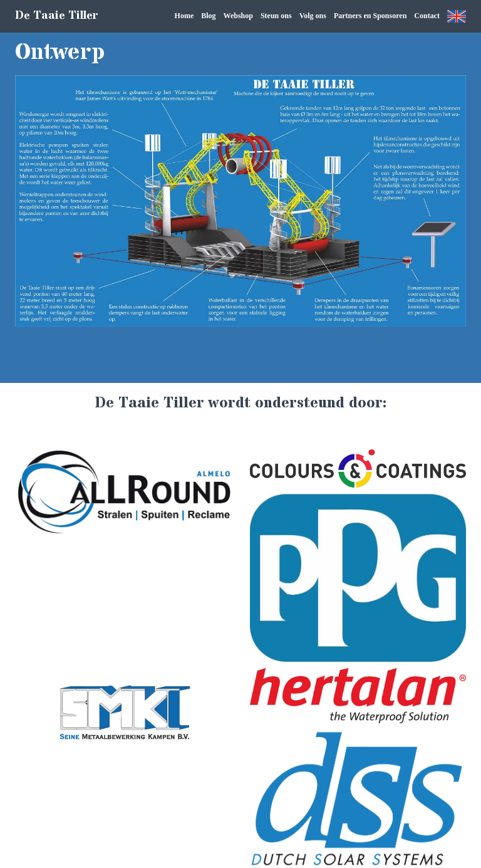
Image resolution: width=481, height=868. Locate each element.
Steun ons (276, 16)
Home (184, 16)
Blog (208, 16)
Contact (427, 16)
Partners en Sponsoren (370, 16)
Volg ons (313, 16)
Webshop (238, 16)
